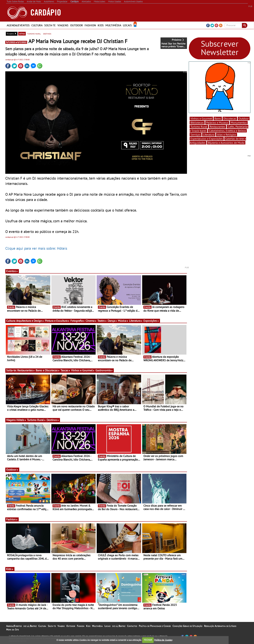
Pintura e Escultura (57, 321)
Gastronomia (104, 370)
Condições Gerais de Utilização (187, 626)
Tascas (65, 370)
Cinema (91, 321)
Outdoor (77, 25)
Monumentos (239, 123)
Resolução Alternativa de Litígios (220, 626)
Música (123, 321)
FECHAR (148, 640)
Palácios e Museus (217, 123)
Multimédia (113, 25)
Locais (127, 25)
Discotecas (230, 118)
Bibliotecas (197, 123)
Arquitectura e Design (30, 321)
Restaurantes (26, 370)
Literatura (136, 321)
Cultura (37, 25)
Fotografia (78, 321)
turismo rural (34, 34)
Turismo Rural (36, 420)
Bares (218, 118)
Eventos (12, 271)
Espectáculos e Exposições (207, 139)
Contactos (132, 626)
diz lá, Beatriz (30, 626)
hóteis (22, 34)
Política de (163, 640)
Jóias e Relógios (227, 135)
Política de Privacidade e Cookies (155, 626)
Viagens (63, 25)
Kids (101, 25)
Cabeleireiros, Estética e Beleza (227, 131)
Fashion (90, 25)
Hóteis (21, 420)
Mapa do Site (12, 630)
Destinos (53, 420)
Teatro (102, 321)
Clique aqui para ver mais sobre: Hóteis (36, 248)
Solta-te (50, 25)
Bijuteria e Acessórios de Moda (226, 143)
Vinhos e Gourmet (83, 370)
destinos (47, 34)
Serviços (196, 135)
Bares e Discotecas (48, 370)
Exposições (151, 321)
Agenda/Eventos (18, 25)
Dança (112, 321)
